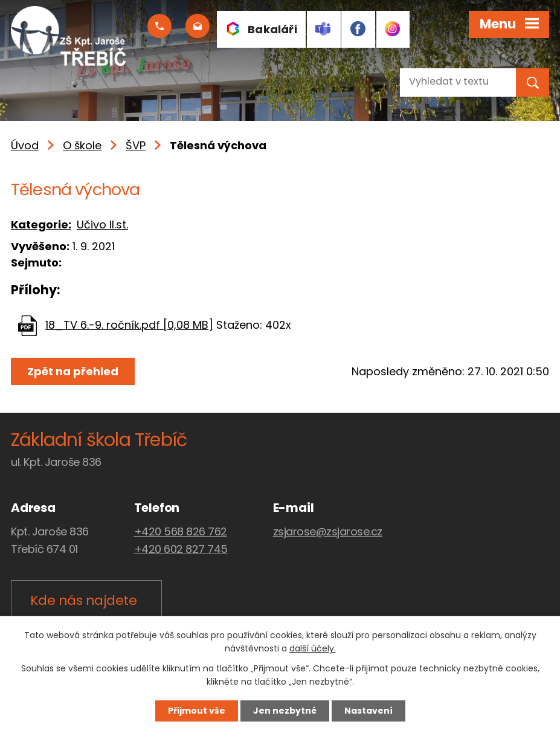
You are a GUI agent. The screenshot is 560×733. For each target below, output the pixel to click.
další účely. (313, 649)
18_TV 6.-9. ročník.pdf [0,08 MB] (129, 325)
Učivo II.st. (102, 224)
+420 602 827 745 (181, 549)
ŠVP (136, 145)
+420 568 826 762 (181, 531)
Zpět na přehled (73, 371)
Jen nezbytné (285, 711)
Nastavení (369, 711)
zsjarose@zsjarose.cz (328, 531)
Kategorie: (41, 224)
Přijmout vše (197, 711)
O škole (82, 145)
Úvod (25, 145)
